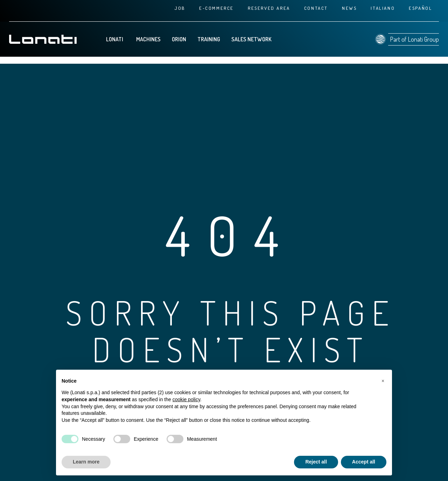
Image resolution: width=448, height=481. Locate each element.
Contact (316, 8)
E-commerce (216, 8)
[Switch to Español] (420, 8)
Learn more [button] (86, 462)
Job (180, 8)
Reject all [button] (316, 462)
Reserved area (269, 8)
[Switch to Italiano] (383, 8)
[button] (383, 381)
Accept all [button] (364, 462)
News (349, 8)
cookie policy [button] (186, 399)
